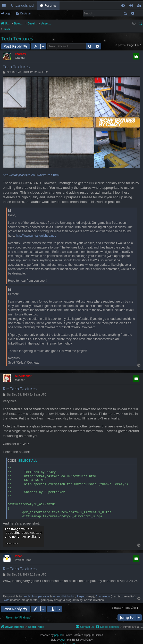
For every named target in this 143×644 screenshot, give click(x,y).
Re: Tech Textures (20, 383)
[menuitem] (123, 6)
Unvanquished (22, 5)
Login (9, 13)
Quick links (5, 6)
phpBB (58, 630)
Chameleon (103, 591)
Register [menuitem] (140, 6)
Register (26, 13)
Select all (28, 455)
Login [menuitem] (132, 6)
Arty (63, 634)
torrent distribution (64, 591)
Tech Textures (17, 33)
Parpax (81, 591)
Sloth (6, 595)
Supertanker (23, 371)
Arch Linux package (37, 591)
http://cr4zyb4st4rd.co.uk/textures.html (31, 170)
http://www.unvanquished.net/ (36, 230)
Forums (51, 5)
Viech (19, 551)
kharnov (20, 48)
